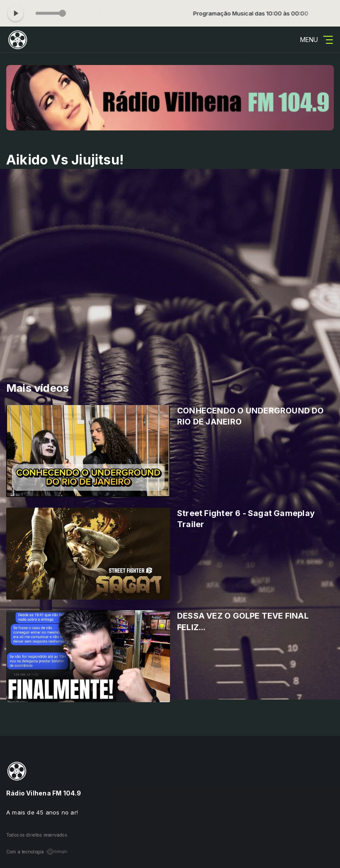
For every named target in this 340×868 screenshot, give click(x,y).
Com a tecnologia (37, 852)
